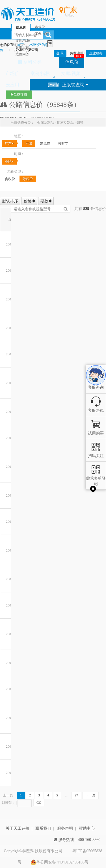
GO (39, 803)
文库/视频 (71, 73)
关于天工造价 (18, 828)
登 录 (60, 53)
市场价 (12, 73)
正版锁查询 (68, 85)
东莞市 (45, 143)
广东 (9, 143)
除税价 (28, 179)
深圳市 (63, 143)
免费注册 (77, 53)
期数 (46, 201)
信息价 (72, 62)
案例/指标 (40, 73)
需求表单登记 (96, 478)
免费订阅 (19, 95)
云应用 (12, 85)
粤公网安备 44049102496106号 (60, 862)
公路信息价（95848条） (40, 105)
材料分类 (30, 62)
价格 (29, 201)
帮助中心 (87, 828)
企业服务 (96, 53)
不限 (29, 143)
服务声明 (65, 828)
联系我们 (43, 828)
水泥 (33, 45)
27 (76, 795)
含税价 (10, 179)
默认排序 (10, 201)
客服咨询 (96, 383)
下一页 (90, 795)
